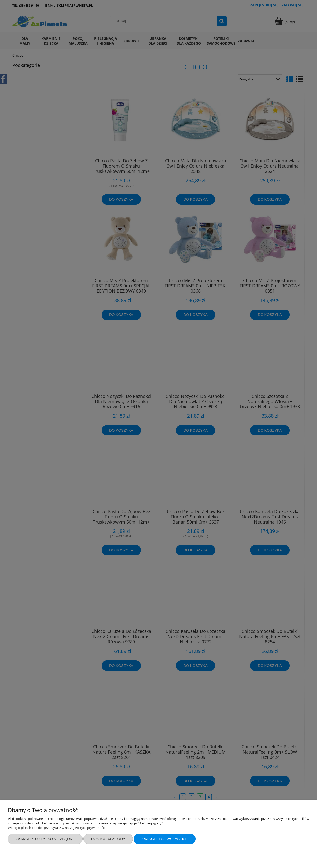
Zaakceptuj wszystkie (165, 839)
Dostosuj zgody (108, 839)
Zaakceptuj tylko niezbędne (45, 839)
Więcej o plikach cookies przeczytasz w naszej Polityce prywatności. (57, 828)
